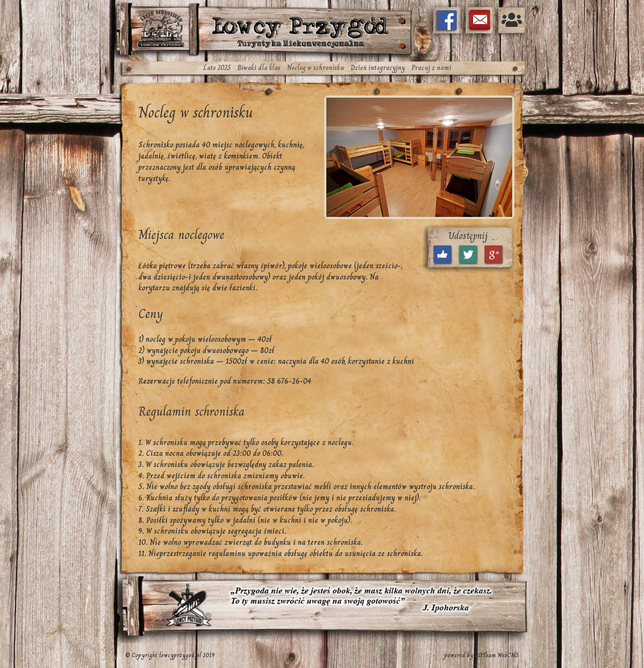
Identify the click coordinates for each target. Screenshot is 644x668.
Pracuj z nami (431, 68)
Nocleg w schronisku (316, 68)
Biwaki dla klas (259, 68)
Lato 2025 (217, 68)
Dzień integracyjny (378, 68)
